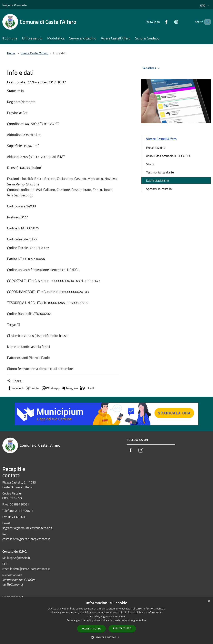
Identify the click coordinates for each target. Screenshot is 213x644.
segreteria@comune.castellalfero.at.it (27, 528)
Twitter (33, 388)
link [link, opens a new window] (144, 620)
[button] (106, 637)
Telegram (69, 388)
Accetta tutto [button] (91, 629)
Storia (150, 164)
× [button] (209, 601)
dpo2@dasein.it (20, 558)
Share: (15, 381)
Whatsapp (50, 388)
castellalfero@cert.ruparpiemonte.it (26, 539)
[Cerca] (206, 22)
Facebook (15, 388)
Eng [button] (205, 5)
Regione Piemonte (15, 5)
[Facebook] (160, 22)
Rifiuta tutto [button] (122, 628)
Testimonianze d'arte (160, 172)
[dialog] (106, 621)
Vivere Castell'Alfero (34, 53)
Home (11, 53)
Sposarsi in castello (159, 189)
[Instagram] (169, 22)
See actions (152, 68)
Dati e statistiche (157, 181)
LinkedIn (87, 388)
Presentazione (156, 148)
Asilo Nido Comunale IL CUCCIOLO (169, 156)
